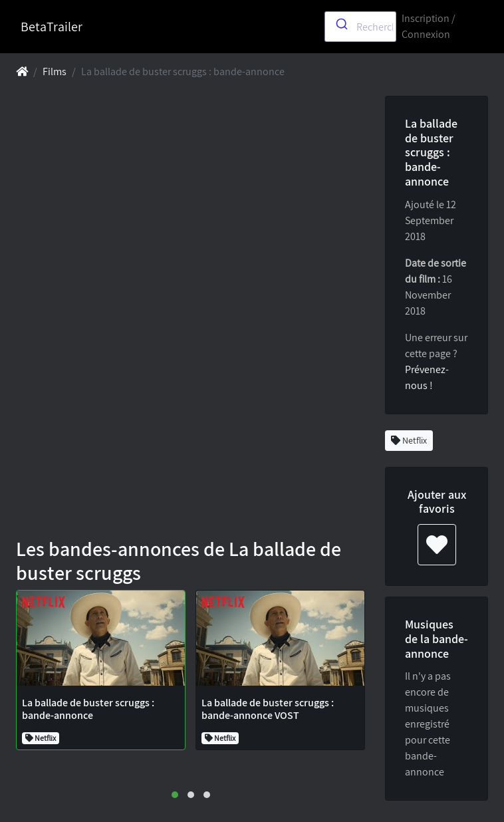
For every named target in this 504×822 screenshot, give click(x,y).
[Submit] (341, 24)
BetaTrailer (52, 27)
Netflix (409, 440)
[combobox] (360, 27)
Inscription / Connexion (429, 26)
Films (55, 71)
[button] (175, 795)
